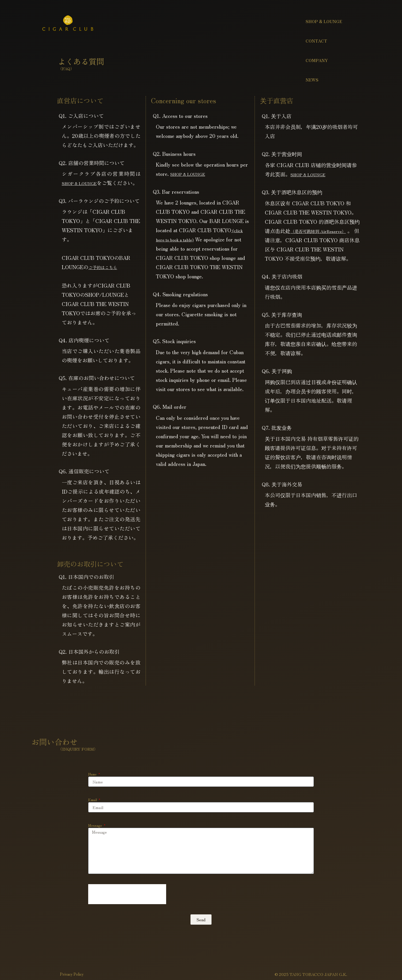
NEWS (312, 80)
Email (93, 809)
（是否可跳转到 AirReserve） (325, 231)
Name (93, 783)
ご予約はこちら (106, 276)
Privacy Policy (73, 972)
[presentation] (127, 903)
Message (96, 834)
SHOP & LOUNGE (324, 21)
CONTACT (316, 41)
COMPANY (317, 60)
